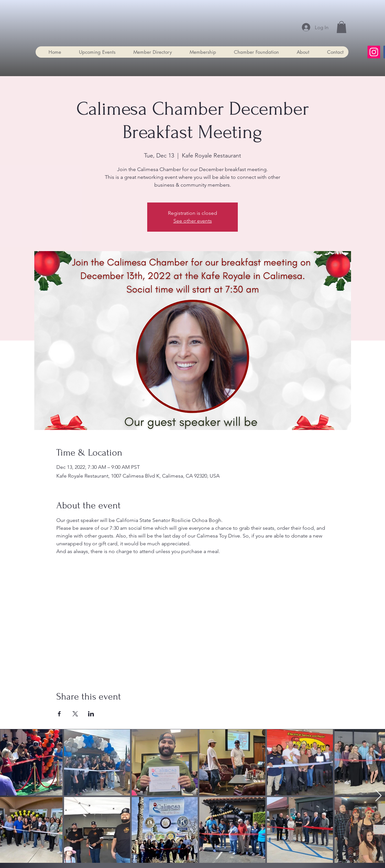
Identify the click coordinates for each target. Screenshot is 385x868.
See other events (193, 221)
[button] (341, 27)
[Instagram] (374, 52)
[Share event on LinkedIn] (91, 714)
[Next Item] (378, 796)
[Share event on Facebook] (59, 714)
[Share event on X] (75, 714)
